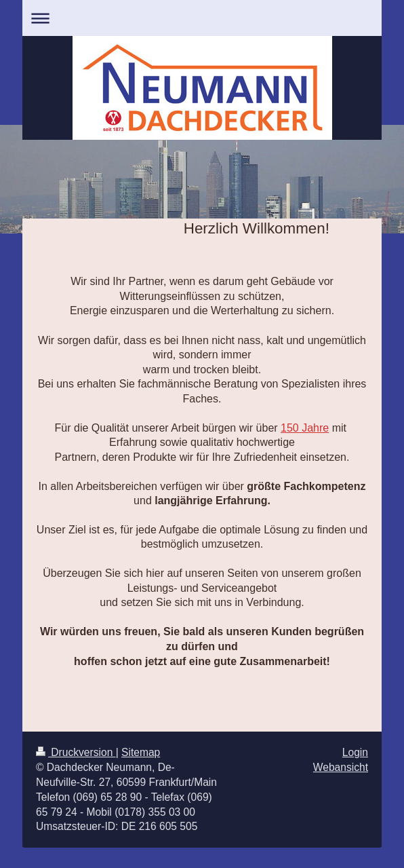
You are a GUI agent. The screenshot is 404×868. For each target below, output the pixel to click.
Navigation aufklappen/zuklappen (202, 18)
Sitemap (141, 752)
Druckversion (76, 752)
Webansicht (341, 767)
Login (355, 752)
